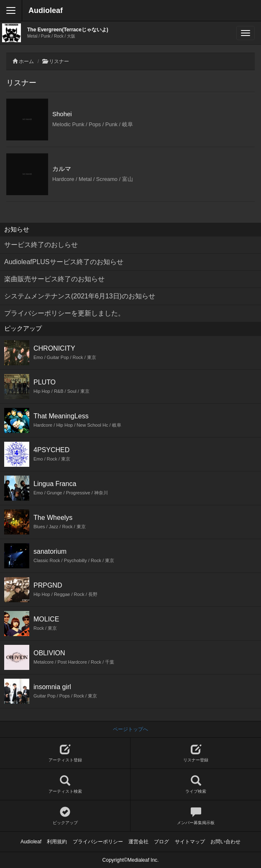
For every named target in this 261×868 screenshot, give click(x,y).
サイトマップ (190, 842)
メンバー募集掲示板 (196, 816)
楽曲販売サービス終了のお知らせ (54, 279)
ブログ (161, 842)
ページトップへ (130, 729)
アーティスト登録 (65, 753)
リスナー (59, 61)
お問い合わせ (225, 842)
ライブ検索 (196, 785)
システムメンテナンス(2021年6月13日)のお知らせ (80, 296)
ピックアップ (65, 816)
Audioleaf (46, 10)
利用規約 (57, 842)
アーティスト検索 (65, 785)
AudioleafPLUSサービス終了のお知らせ (64, 262)
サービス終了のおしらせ (41, 245)
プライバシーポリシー (98, 842)
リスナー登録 (196, 753)
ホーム (26, 61)
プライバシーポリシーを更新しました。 (64, 313)
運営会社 (138, 842)
